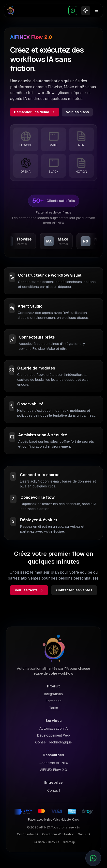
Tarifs (54, 708)
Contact (54, 790)
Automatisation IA (53, 728)
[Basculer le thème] (86, 11)
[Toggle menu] (96, 11)
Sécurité (84, 834)
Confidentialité (28, 834)
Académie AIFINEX (54, 763)
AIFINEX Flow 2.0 (54, 770)
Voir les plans (77, 112)
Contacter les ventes (74, 590)
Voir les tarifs (29, 590)
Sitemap (69, 842)
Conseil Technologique (53, 742)
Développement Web (53, 735)
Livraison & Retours (46, 842)
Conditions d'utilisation (58, 834)
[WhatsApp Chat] (73, 11)
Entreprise (54, 701)
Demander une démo (35, 112)
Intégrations (54, 694)
